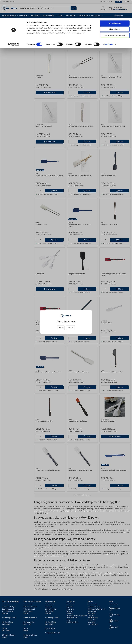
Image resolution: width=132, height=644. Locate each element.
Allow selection (115, 11)
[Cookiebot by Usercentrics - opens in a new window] (13, 26)
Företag (71, 328)
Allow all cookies (115, 5)
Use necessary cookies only (115, 17)
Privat (61, 328)
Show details (108, 26)
